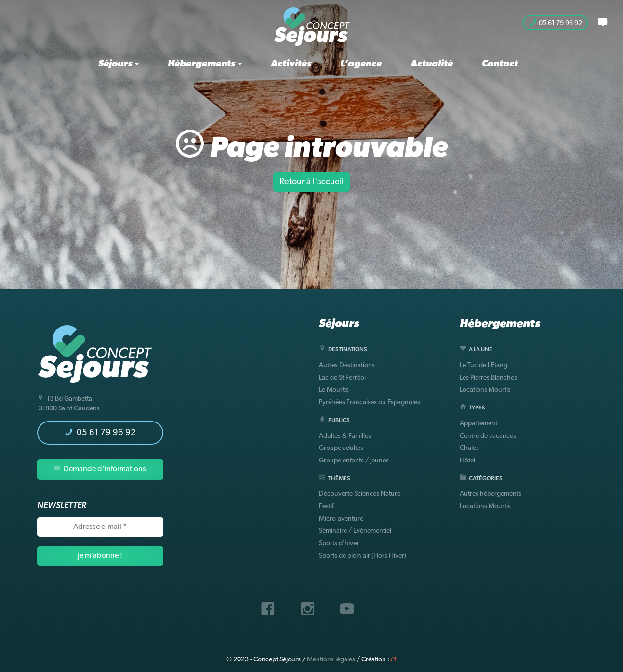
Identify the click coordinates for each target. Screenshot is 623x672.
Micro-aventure (341, 519)
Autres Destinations (347, 365)
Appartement (478, 424)
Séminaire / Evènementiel (355, 531)
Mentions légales (331, 660)
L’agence (361, 64)
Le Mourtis (334, 390)
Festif (326, 507)
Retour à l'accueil (311, 182)
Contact (500, 64)
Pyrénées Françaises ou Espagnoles (370, 402)
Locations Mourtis (485, 390)
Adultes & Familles (345, 436)
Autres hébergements (490, 494)
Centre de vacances (488, 436)
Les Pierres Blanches (488, 378)
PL (394, 660)
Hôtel (467, 461)
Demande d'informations (100, 469)
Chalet (469, 448)
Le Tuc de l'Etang (484, 365)
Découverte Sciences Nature (360, 494)
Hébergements (205, 64)
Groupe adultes (341, 448)
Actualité (432, 64)
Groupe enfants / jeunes (354, 461)
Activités (291, 64)
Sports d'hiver (339, 544)
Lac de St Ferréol (342, 378)
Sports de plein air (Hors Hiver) (363, 556)
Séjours (119, 64)
